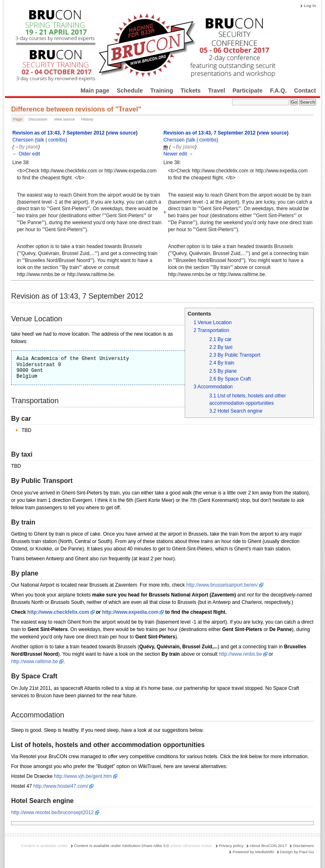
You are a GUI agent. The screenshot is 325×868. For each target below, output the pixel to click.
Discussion (38, 119)
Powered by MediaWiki (253, 852)
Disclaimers (303, 846)
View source (64, 119)
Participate (247, 91)
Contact (305, 91)
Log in (310, 6)
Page (18, 119)
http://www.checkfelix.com (58, 612)
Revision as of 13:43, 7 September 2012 (58, 133)
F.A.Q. (278, 91)
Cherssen (23, 140)
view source (122, 133)
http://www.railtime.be (35, 661)
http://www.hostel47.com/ (61, 786)
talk (41, 140)
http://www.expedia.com (130, 612)
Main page (95, 91)
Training (162, 91)
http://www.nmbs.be (240, 654)
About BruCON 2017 (268, 846)
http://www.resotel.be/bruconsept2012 (52, 812)
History (87, 119)
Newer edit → (178, 154)
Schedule (130, 91)
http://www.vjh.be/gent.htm (83, 776)
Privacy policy (231, 846)
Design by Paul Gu (297, 852)
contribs (57, 140)
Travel (217, 91)
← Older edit (26, 154)
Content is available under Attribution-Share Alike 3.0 (122, 846)
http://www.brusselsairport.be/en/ (222, 585)
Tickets (191, 91)
